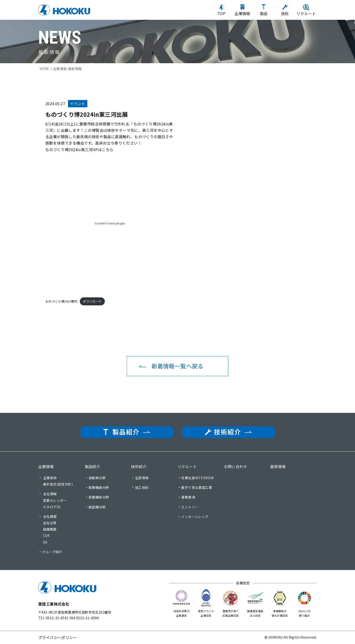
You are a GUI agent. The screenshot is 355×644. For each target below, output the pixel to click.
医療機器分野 (99, 487)
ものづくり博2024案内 (61, 301)
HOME (44, 69)
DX (45, 542)
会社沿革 (50, 523)
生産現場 (142, 478)
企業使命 (50, 478)
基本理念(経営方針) (58, 484)
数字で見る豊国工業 (197, 487)
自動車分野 (97, 478)
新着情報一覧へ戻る (177, 366)
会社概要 (50, 516)
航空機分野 (97, 507)
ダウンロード (92, 301)
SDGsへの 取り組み (304, 603)
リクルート (187, 466)
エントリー (190, 507)
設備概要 (50, 529)
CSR (46, 536)
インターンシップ (195, 517)
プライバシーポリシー (58, 637)
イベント (78, 104)
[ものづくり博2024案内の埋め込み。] (110, 224)
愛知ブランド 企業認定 (206, 603)
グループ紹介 (52, 552)
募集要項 (188, 497)
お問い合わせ (236, 466)
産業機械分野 (99, 497)
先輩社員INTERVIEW (197, 478)
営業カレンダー (55, 500)
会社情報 (50, 494)
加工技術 (142, 487)
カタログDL (52, 507)
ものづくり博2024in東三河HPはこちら (79, 150)
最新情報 (278, 466)
